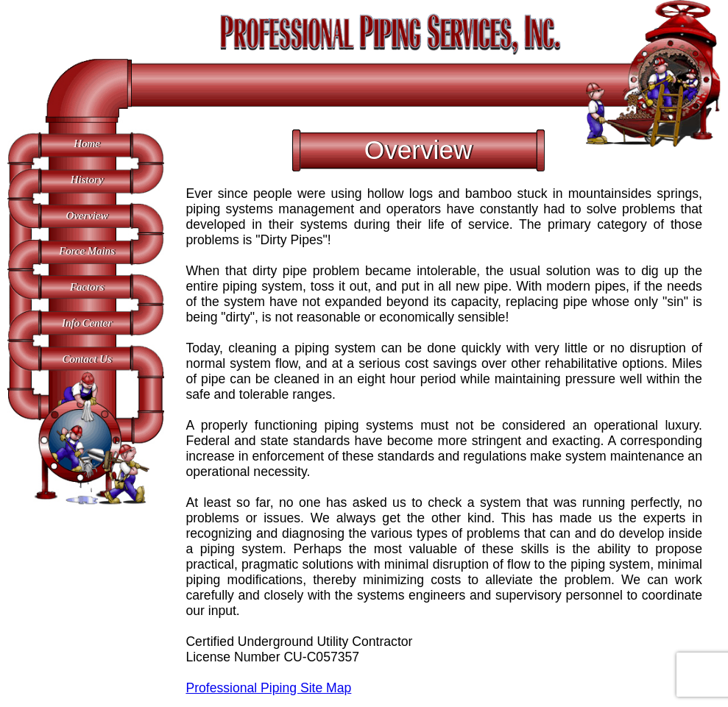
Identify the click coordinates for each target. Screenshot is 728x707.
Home (86, 143)
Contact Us (86, 359)
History (87, 180)
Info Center (87, 323)
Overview (87, 216)
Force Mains (87, 251)
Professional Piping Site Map (268, 688)
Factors (87, 287)
